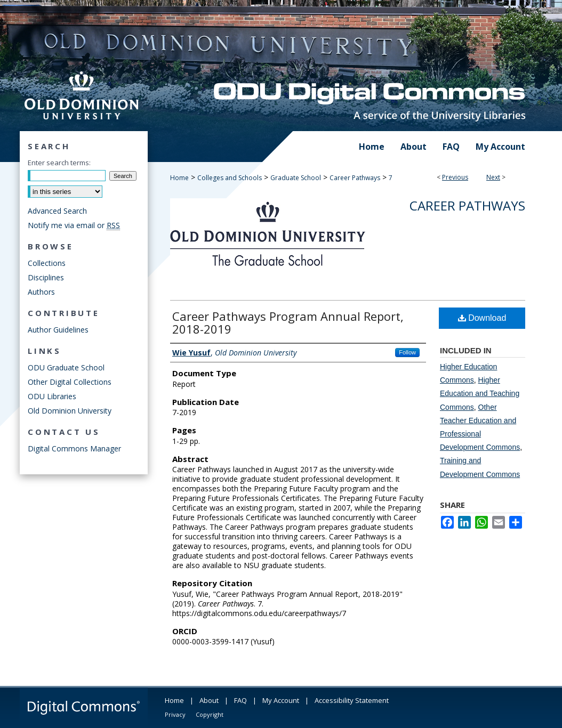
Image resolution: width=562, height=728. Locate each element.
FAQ (240, 700)
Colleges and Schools (230, 178)
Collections (47, 263)
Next (493, 177)
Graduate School (296, 178)
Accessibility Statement (352, 700)
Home (179, 178)
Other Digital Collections (70, 382)
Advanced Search (57, 211)
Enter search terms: (59, 163)
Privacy (175, 714)
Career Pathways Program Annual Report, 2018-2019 (288, 322)
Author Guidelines (58, 330)
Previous (455, 177)
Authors (41, 292)
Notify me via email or (74, 225)
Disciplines (46, 277)
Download (482, 318)
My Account (281, 700)
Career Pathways (355, 178)
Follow (407, 352)
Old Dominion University (70, 411)
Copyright (210, 714)
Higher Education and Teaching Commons (480, 393)
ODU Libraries (52, 396)
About (209, 700)
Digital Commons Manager (74, 448)
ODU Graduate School (66, 367)
